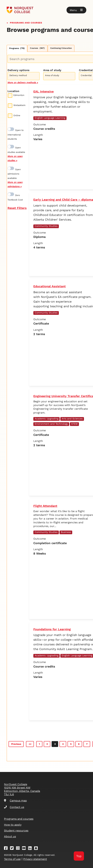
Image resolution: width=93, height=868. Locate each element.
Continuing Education (61, 48)
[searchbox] (24, 76)
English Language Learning (50, 118)
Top (79, 856)
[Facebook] (7, 849)
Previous (16, 744)
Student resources (16, 831)
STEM (74, 424)
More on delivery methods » (23, 82)
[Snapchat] (37, 849)
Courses (37, 48)
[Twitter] (13, 849)
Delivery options (19, 70)
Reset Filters (17, 208)
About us (10, 836)
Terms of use (12, 859)
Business (66, 532)
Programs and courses (26, 22)
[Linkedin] (31, 849)
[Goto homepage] (46, 10)
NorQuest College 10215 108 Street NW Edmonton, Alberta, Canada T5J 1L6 (22, 789)
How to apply (13, 825)
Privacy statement (35, 859)
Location (13, 91)
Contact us (14, 807)
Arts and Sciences (72, 419)
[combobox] (24, 76)
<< (30, 744)
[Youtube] (25, 849)
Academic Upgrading (46, 419)
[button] (76, 10)
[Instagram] (19, 849)
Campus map (15, 801)
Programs (17, 48)
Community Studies (46, 226)
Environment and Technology (51, 424)
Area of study (52, 70)
